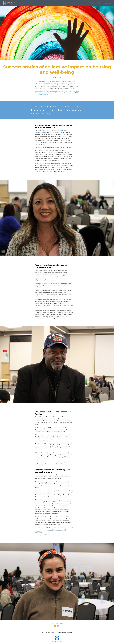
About (99, 3)
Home (91, 3)
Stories (108, 3)
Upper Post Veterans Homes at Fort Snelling (59, 274)
